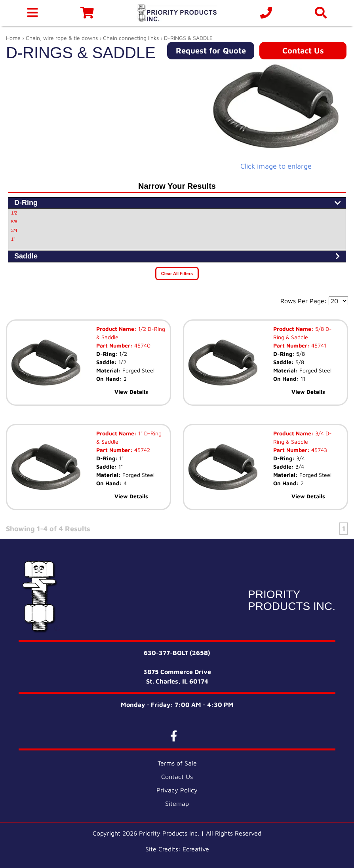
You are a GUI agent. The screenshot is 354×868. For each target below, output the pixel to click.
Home (13, 38)
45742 (141, 450)
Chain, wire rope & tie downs (62, 38)
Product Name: (116, 329)
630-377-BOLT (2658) (177, 653)
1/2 (14, 213)
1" (13, 239)
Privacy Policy (177, 790)
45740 (142, 345)
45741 (318, 345)
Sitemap (177, 803)
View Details (131, 392)
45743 (318, 450)
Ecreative (196, 849)
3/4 (14, 230)
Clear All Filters (177, 274)
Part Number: (114, 345)
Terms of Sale (177, 763)
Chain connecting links (131, 38)
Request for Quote (211, 50)
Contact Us (303, 50)
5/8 (14, 222)
